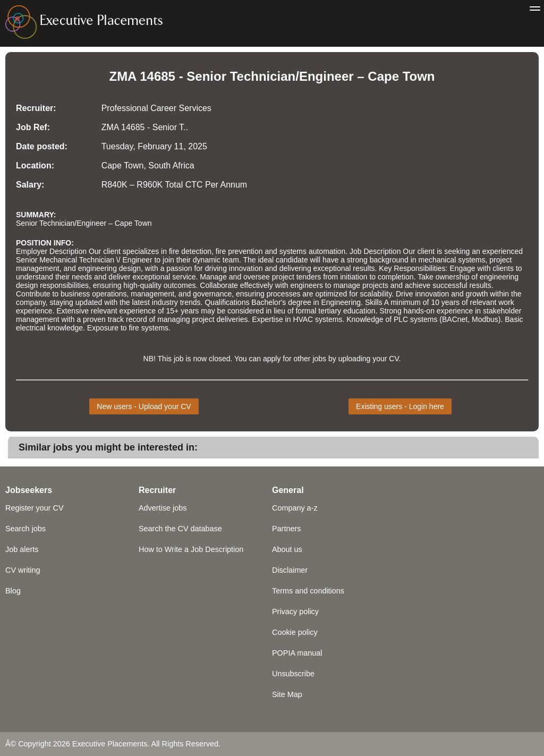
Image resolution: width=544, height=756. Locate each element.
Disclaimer (290, 570)
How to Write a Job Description (191, 549)
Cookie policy (295, 632)
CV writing (23, 570)
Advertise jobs (163, 508)
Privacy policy (295, 611)
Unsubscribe (293, 674)
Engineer (326, 76)
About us (287, 549)
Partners (286, 529)
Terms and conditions (308, 591)
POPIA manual (297, 653)
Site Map (287, 694)
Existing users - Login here (400, 406)
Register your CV (35, 508)
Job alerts (22, 549)
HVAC (303, 319)
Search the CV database (180, 529)
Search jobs (25, 529)
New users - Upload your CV (144, 406)
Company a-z (295, 508)
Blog (13, 591)
